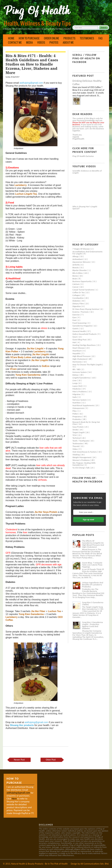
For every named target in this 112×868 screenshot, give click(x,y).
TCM (75, 435)
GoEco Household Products (85, 334)
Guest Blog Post (80, 340)
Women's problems (81, 460)
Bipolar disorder (80, 270)
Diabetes (77, 301)
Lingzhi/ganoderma (81, 378)
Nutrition (77, 403)
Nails (75, 397)
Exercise (76, 315)
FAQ (100, 38)
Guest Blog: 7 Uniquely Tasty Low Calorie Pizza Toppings (92, 565)
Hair (75, 342)
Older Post (51, 760)
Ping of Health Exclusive (83, 156)
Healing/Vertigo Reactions (84, 345)
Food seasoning (80, 323)
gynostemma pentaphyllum (26, 197)
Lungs (75, 383)
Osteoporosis (79, 408)
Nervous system (80, 400)
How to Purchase (29, 38)
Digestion (77, 306)
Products (69, 38)
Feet (75, 320)
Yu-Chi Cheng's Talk (81, 468)
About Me (68, 42)
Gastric (76, 328)
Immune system (80, 372)
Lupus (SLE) (78, 386)
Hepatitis (77, 353)
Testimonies (87, 38)
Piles (75, 411)
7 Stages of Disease (81, 249)
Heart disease (79, 348)
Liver (75, 380)
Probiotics (77, 419)
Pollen (75, 414)
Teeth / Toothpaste (81, 441)
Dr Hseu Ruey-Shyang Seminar (86, 309)
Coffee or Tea (79, 292)
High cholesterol (80, 359)
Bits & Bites (78, 273)
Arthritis (76, 265)
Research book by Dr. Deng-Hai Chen (86, 423)
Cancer (76, 287)
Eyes (75, 317)
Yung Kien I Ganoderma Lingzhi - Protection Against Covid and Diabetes (92, 625)
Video (75, 449)
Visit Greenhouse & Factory (85, 452)
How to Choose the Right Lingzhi (87, 365)
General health (79, 331)
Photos (54, 42)
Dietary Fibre (78, 304)
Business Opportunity (82, 281)
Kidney (76, 375)
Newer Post (19, 760)
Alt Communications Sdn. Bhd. (95, 864)
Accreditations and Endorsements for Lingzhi (87, 253)
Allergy (76, 256)
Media (29, 42)
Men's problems (80, 392)
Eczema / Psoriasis (81, 312)
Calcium (76, 284)
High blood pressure (82, 356)
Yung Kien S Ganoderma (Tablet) (93, 603)
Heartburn (77, 351)
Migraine (77, 394)
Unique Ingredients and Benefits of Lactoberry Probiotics (93, 585)
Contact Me (15, 42)
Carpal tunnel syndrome (84, 290)
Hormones (77, 362)
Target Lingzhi (79, 432)
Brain (75, 279)
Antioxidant (78, 259)
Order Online (51, 38)
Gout (75, 337)
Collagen (77, 295)
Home (11, 38)
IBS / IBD (77, 369)
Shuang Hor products (22, 725)
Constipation (78, 298)
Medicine (77, 389)
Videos (41, 42)
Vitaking (76, 455)
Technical (77, 438)
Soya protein (78, 427)
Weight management (82, 457)
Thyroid (76, 446)
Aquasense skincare (82, 262)
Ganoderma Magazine (83, 326)
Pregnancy (77, 416)
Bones (75, 276)
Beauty (76, 267)
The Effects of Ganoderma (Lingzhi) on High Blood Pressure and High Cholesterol (93, 544)
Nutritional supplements (84, 405)
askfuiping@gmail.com (31, 83)
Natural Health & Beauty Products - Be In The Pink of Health (39, 864)
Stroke (76, 430)
